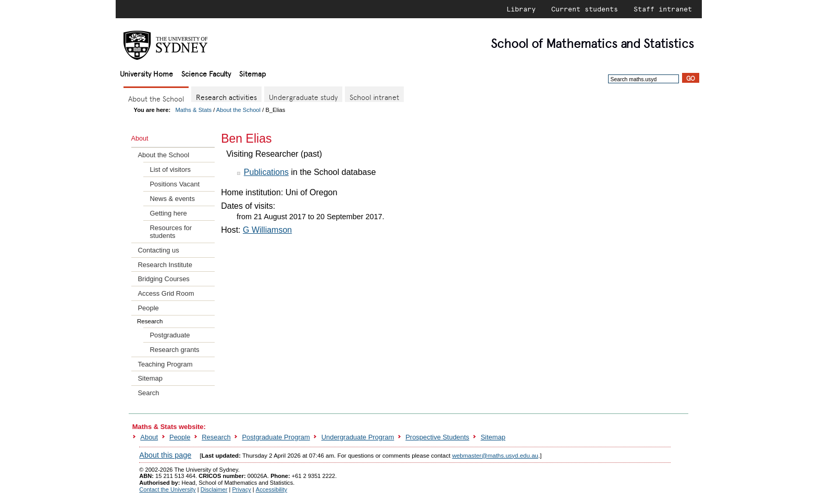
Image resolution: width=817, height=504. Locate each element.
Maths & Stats (194, 110)
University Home (146, 73)
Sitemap (252, 73)
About (149, 437)
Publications (266, 172)
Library (521, 9)
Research (216, 437)
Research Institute (165, 265)
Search (148, 393)
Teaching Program (165, 364)
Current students (585, 9)
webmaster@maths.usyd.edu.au (495, 456)
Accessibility (271, 489)
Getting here (168, 213)
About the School (238, 110)
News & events (172, 199)
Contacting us (158, 250)
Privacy (241, 489)
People (148, 308)
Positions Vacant (175, 184)
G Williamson (267, 230)
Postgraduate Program (276, 437)
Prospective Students (437, 437)
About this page (165, 455)
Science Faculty (206, 73)
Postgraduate (170, 335)
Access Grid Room (166, 293)
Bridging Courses (163, 279)
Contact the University (167, 489)
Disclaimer (214, 489)
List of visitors (170, 169)
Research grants (174, 350)
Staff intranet (663, 9)
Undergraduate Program (358, 437)
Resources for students (171, 232)
